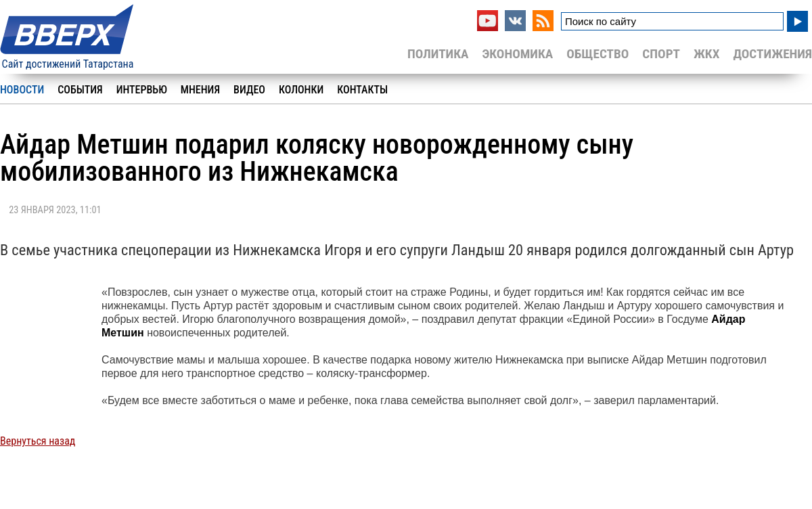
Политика (438, 54)
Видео (249, 90)
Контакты (362, 90)
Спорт (661, 54)
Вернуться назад (38, 441)
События (80, 90)
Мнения (200, 90)
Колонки (301, 90)
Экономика (517, 54)
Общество (597, 54)
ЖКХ (706, 54)
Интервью (142, 90)
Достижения (772, 54)
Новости (22, 90)
